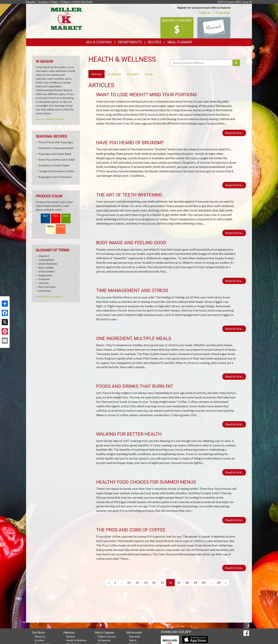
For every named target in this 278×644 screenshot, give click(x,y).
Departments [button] (130, 42)
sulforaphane (46, 260)
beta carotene (47, 287)
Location (40, 640)
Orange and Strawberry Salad (56, 171)
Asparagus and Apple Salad (55, 154)
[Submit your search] (236, 63)
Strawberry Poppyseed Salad (56, 148)
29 (219, 582)
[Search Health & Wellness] (202, 63)
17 (179, 582)
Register (223, 12)
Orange (61, 226)
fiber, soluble (46, 267)
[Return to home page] (67, 18)
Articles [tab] (97, 74)
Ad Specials (104, 640)
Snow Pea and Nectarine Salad (57, 160)
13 (146, 582)
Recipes (155, 42)
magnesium (45, 275)
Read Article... (234, 133)
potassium (45, 291)
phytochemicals (48, 264)
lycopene (44, 279)
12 (137, 582)
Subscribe (135, 636)
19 (195, 582)
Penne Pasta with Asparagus (56, 142)
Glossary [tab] (133, 74)
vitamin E (44, 256)
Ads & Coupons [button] (99, 42)
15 (162, 582)
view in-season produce (50, 119)
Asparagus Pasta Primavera (55, 177)
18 (187, 582)
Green (66, 216)
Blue (45, 216)
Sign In (205, 12)
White (51, 226)
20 (204, 582)
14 (154, 582)
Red (56, 216)
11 (129, 582)
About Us (40, 636)
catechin (44, 283)
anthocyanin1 (47, 271)
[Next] (226, 583)
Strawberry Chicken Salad (54, 165)
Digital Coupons (107, 636)
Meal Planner (180, 42)
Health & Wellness (76, 640)
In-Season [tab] (114, 74)
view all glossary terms (49, 296)
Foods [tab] (149, 74)
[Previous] (109, 583)
